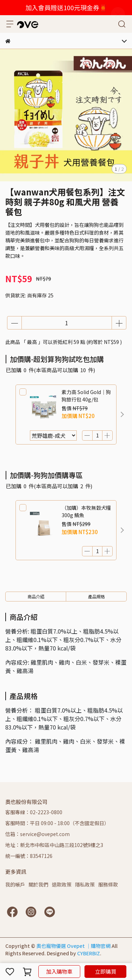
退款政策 (62, 884)
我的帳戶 (15, 884)
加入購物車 (59, 971)
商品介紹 (36, 596)
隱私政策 (85, 884)
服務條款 (108, 884)
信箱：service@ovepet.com (37, 834)
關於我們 (38, 884)
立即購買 (106, 971)
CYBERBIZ (89, 953)
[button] (122, 415)
